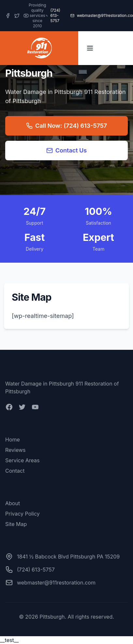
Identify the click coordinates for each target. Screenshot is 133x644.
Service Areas (22, 460)
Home (13, 440)
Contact (15, 471)
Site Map (16, 524)
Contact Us (67, 150)
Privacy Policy (22, 514)
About (13, 503)
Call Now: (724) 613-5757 (66, 126)
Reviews (15, 450)
